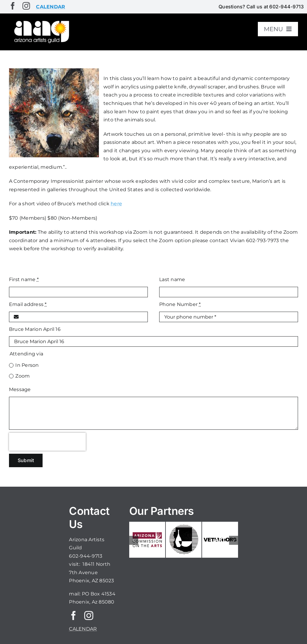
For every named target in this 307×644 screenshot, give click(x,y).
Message (20, 389)
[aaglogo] (41, 21)
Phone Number (180, 304)
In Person (27, 365)
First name (24, 279)
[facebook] (13, 6)
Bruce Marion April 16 (35, 329)
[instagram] (26, 6)
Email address (28, 304)
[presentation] (47, 442)
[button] (134, 540)
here (116, 204)
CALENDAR (83, 629)
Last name (172, 279)
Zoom (22, 376)
